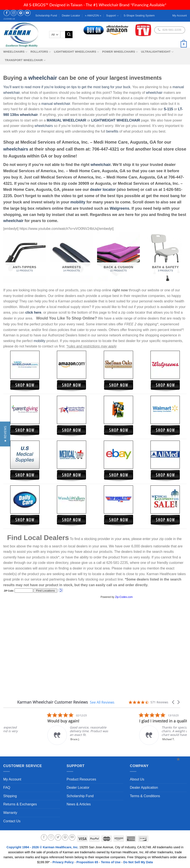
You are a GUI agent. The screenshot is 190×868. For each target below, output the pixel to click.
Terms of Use (111, 862)
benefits (112, 131)
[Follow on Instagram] (14, 13)
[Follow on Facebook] (7, 13)
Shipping (10, 796)
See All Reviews (102, 702)
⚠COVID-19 (9, 19)
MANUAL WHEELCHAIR (66, 120)
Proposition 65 (87, 862)
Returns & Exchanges (20, 804)
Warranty (10, 813)
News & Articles (79, 804)
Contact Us (12, 821)
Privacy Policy (63, 862)
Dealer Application (144, 788)
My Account (12, 779)
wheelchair (43, 78)
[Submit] (69, 35)
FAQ (7, 788)
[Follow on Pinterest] (21, 13)
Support (112, 16)
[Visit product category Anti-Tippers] (25, 257)
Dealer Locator (71, 15)
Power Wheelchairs (120, 52)
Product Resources (81, 779)
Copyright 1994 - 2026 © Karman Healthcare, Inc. (43, 847)
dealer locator (103, 190)
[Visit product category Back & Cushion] (118, 257)
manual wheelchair (56, 104)
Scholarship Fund (46, 15)
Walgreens (119, 208)
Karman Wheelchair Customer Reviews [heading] (53, 702)
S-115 (169, 109)
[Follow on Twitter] (58, 837)
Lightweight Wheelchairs (77, 52)
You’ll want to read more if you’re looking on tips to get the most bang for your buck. (67, 87)
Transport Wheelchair (25, 60)
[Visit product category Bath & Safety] (166, 257)
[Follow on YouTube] (27, 13)
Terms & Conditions (145, 796)
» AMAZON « (93, 15)
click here (33, 312)
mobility (78, 202)
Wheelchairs (15, 52)
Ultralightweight (157, 52)
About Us (137, 779)
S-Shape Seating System (139, 15)
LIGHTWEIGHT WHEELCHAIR (116, 120)
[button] (173, 702)
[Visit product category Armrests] (72, 257)
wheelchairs (44, 126)
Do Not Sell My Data (138, 862)
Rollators (41, 52)
